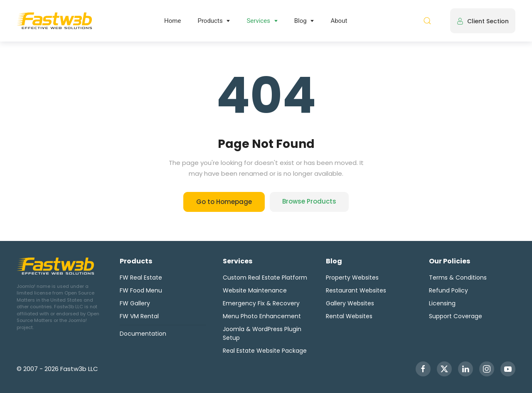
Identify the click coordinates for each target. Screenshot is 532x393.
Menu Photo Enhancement (262, 316)
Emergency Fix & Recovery (261, 303)
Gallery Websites (350, 303)
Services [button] (258, 21)
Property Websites (352, 278)
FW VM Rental (139, 316)
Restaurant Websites (356, 290)
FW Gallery (135, 303)
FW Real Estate (141, 278)
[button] (427, 21)
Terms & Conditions (458, 278)
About (339, 21)
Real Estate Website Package (265, 351)
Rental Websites (349, 316)
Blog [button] (300, 21)
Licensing (442, 303)
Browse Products (309, 201)
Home (172, 21)
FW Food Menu (141, 290)
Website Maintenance (255, 290)
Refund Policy (448, 290)
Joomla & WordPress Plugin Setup (262, 333)
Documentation (143, 334)
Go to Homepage (224, 202)
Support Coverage (456, 316)
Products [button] (210, 21)
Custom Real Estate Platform (265, 278)
